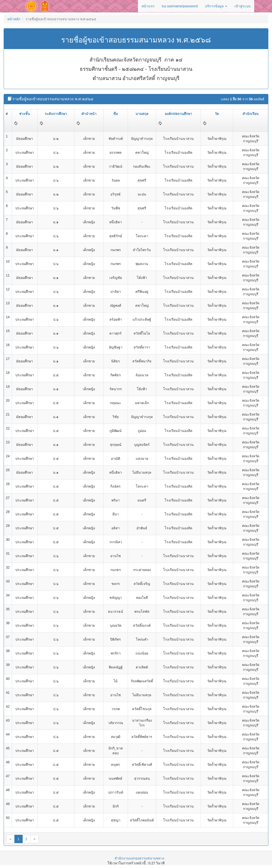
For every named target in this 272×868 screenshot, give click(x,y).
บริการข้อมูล (216, 6)
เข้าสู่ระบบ (243, 6)
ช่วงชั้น (24, 114)
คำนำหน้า (89, 114)
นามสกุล (142, 114)
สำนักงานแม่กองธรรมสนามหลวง (139, 858)
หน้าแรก (148, 6)
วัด (217, 114)
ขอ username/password (180, 6)
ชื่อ (116, 114)
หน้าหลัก (14, 19)
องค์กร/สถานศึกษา (179, 114)
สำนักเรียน (251, 114)
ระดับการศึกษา (56, 114)
